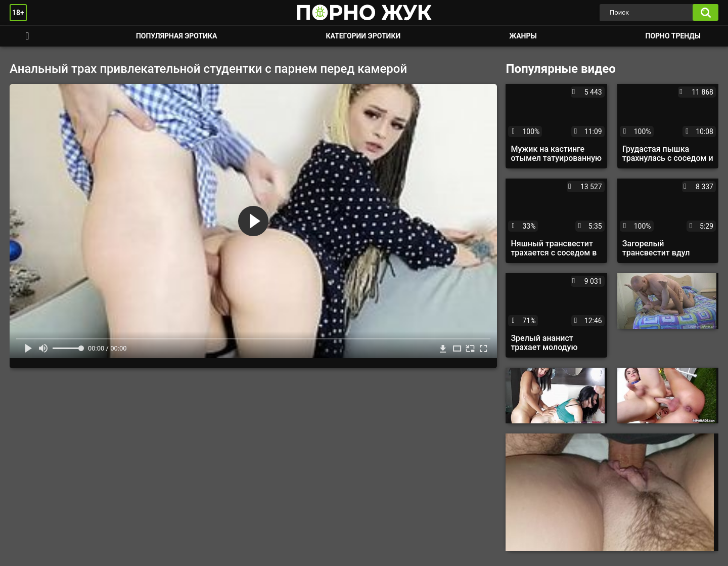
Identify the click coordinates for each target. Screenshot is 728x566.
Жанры (523, 36)
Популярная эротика (177, 36)
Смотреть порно (27, 36)
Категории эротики (363, 36)
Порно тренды (673, 36)
